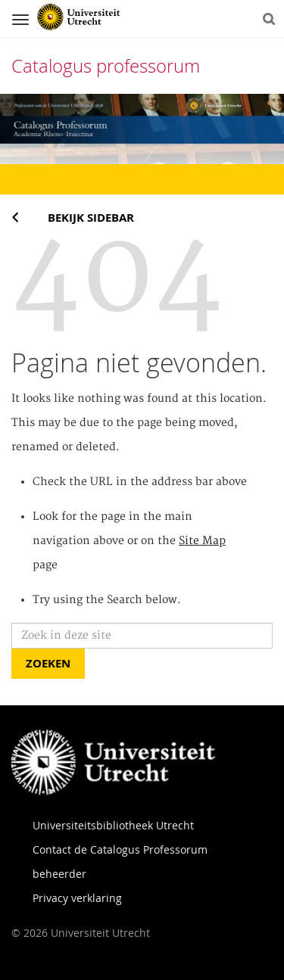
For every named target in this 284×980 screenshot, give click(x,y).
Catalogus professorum (106, 66)
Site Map (202, 541)
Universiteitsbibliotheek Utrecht (113, 825)
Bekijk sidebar (91, 218)
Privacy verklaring (77, 898)
